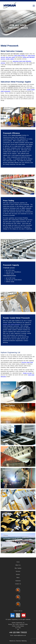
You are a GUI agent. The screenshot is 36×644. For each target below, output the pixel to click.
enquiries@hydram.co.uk (20, 635)
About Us (18, 565)
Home (18, 562)
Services (18, 571)
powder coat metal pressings (11, 324)
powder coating (10, 59)
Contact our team (27, 373)
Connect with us (18, 611)
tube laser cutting (10, 57)
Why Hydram (18, 568)
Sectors (18, 574)
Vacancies (18, 581)
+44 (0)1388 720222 (18, 632)
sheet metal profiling (20, 56)
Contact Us (18, 584)
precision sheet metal (27, 362)
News (18, 578)
